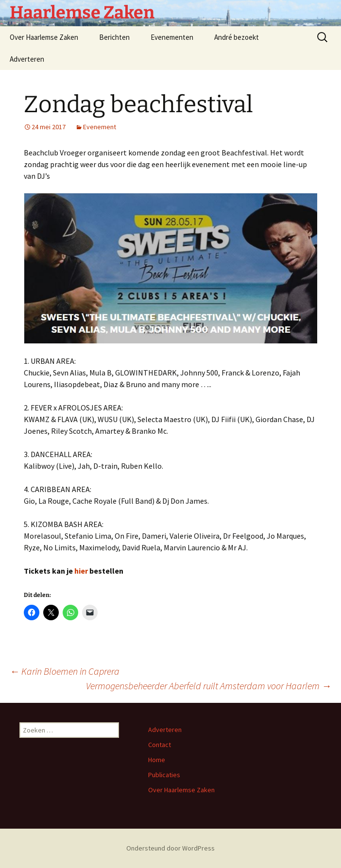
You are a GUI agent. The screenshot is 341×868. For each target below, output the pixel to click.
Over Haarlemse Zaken (44, 37)
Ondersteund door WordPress (170, 848)
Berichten (114, 37)
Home (157, 760)
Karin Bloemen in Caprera (65, 671)
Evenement (100, 127)
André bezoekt (237, 37)
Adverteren (27, 59)
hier (81, 571)
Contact (160, 745)
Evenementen (172, 37)
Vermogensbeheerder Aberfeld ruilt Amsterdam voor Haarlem (209, 686)
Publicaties (164, 775)
